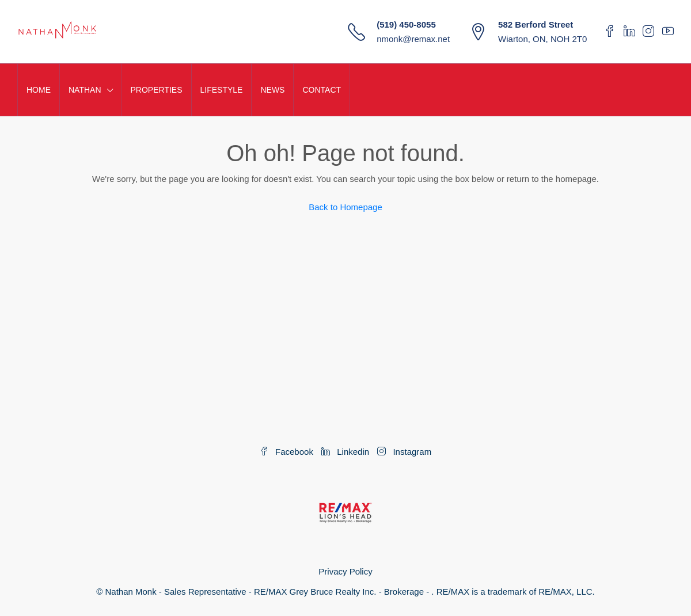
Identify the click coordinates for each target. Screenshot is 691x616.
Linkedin (346, 452)
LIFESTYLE (222, 90)
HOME (39, 90)
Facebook (288, 452)
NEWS (272, 90)
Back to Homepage (345, 207)
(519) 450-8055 (406, 24)
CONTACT (322, 90)
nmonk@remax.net (413, 39)
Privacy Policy (345, 571)
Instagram (404, 452)
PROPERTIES (157, 90)
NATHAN (85, 90)
